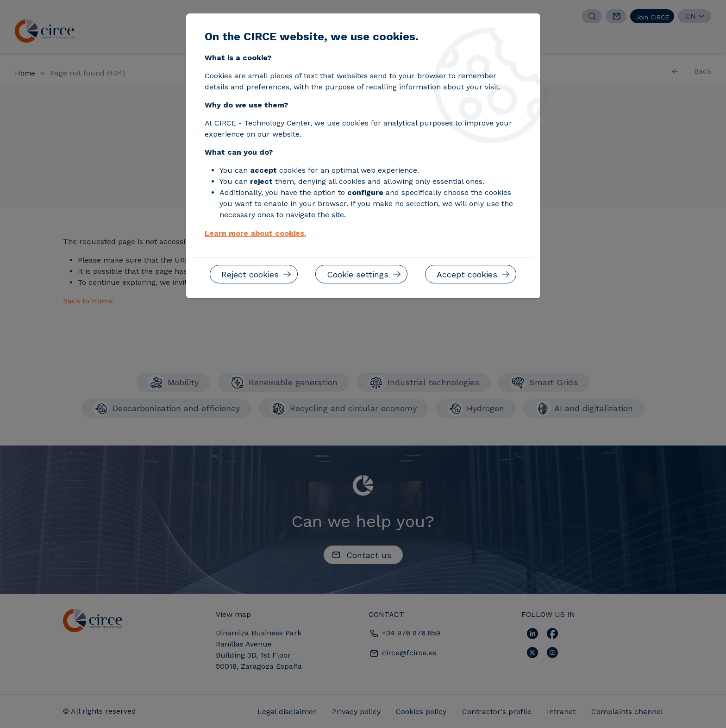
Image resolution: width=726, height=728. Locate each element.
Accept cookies (467, 274)
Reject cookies (250, 274)
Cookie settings (358, 274)
